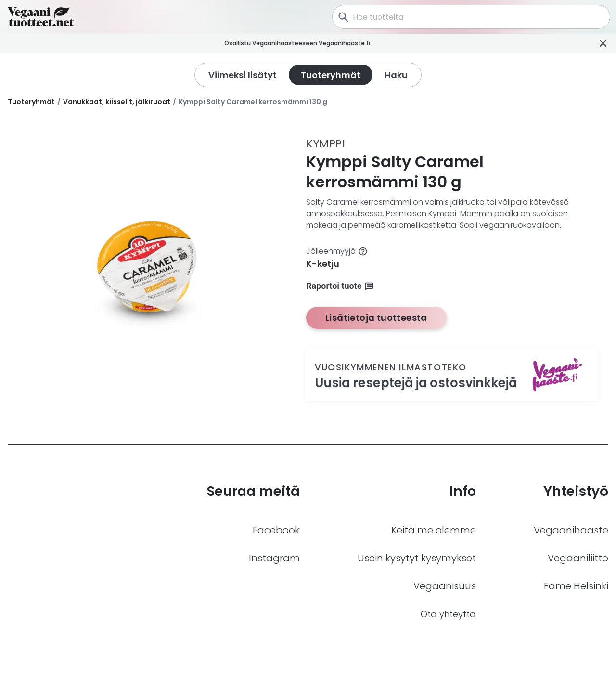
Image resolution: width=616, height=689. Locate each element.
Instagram (274, 558)
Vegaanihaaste (571, 530)
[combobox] (471, 17)
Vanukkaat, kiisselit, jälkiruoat (117, 102)
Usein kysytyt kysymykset (417, 558)
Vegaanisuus (445, 586)
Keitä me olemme (434, 530)
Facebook (276, 530)
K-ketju (323, 264)
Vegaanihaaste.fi (358, 43)
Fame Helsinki (576, 586)
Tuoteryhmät (31, 102)
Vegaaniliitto (578, 558)
